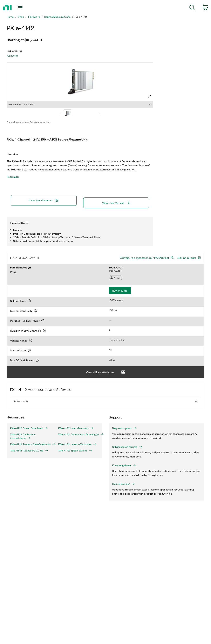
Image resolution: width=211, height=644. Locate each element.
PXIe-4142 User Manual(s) (76, 428)
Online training (123, 484)
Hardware (34, 17)
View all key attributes (105, 372)
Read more (13, 177)
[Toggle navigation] (27, 8)
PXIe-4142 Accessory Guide (29, 450)
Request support (124, 428)
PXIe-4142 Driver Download (29, 428)
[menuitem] (192, 8)
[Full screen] (149, 97)
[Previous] (61, 114)
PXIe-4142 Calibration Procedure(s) (23, 436)
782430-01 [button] (12, 56)
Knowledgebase (124, 465)
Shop (21, 17)
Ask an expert (187, 258)
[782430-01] (68, 114)
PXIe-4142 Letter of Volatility (77, 444)
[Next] (99, 114)
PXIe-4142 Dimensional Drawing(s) (78, 434)
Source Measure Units (57, 17)
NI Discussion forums (127, 447)
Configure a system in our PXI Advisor (145, 258)
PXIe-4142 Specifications (75, 450)
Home (10, 17)
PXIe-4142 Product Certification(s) (30, 444)
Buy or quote (120, 290)
